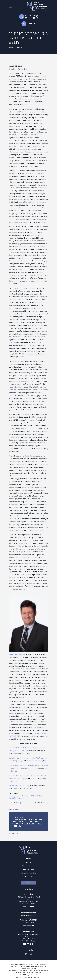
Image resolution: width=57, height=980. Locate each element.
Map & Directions (29, 904)
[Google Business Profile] (31, 954)
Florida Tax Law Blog (29, 873)
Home (28, 862)
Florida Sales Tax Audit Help (19, 786)
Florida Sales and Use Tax (18, 796)
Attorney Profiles (28, 866)
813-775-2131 (29, 944)
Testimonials (28, 876)
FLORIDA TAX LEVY (36, 796)
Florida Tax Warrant (16, 798)
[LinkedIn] (26, 954)
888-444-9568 (31, 18)
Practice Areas (29, 869)
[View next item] (18, 834)
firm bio (22, 697)
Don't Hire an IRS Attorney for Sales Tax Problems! (28, 758)
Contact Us (29, 883)
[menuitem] (19, 977)
